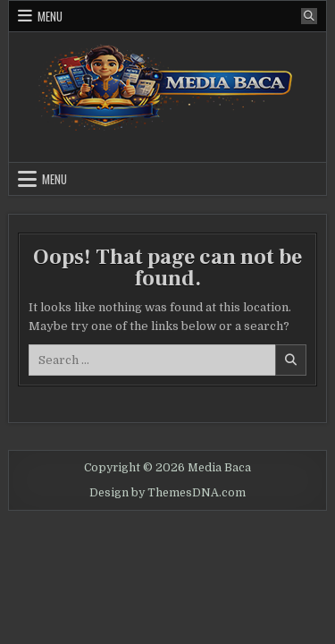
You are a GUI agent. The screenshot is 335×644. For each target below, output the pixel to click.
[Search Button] (309, 16)
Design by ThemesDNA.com (167, 493)
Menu (50, 16)
